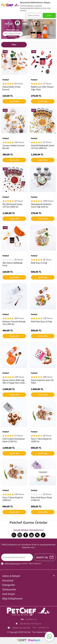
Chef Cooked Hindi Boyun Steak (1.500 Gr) (14, 440)
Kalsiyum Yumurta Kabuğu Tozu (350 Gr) (14, 323)
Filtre (14, 45)
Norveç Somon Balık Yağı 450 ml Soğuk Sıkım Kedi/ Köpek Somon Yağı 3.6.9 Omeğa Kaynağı (14, 382)
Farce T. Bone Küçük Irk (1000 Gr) (13, 499)
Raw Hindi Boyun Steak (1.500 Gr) (41, 499)
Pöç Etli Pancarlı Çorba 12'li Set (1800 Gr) (12, 205)
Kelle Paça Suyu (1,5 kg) (41, 321)
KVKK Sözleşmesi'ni (12, 563)
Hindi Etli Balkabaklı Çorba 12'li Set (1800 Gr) (43, 147)
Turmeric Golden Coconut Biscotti (13, 147)
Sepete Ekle (14, 101)
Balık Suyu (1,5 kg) (39, 263)
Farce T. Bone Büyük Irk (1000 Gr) (41, 440)
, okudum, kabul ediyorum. (21, 563)
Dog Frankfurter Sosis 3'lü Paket (42, 381)
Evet (49, 15)
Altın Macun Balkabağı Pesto (12, 264)
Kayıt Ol (45, 557)
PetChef (6, 80)
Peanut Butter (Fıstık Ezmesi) (11, 88)
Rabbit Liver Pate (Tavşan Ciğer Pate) (42, 88)
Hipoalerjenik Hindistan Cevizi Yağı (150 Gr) (41, 205)
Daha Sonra (34, 15)
